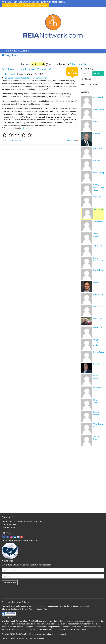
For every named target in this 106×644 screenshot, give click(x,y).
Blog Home (10, 55)
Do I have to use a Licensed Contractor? (27, 69)
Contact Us (43, 5)
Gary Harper (98, 197)
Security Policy (43, 609)
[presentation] (19, 591)
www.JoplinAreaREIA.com (12, 621)
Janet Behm (98, 222)
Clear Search (78, 64)
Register (7, 5)
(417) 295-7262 (9, 525)
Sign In (17, 5)
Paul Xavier (98, 364)
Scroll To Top (72, 141)
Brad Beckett (98, 161)
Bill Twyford (98, 148)
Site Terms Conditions (10, 609)
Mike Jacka (98, 319)
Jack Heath (10, 74)
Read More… (29, 128)
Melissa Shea (99, 294)
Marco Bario (98, 282)
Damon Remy (99, 173)
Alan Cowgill (98, 97)
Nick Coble (98, 328)
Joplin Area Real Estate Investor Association (33, 634)
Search (100, 73)
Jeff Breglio (98, 246)
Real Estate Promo (36, 639)
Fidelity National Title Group (99, 187)
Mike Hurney (98, 307)
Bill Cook (97, 121)
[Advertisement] (93, 480)
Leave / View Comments (11, 141)
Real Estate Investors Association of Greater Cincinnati (25, 78)
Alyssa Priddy (99, 109)
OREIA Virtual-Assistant (97, 343)
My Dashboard (29, 5)
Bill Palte (97, 134)
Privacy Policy (28, 609)
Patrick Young (99, 352)
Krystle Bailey (99, 270)
